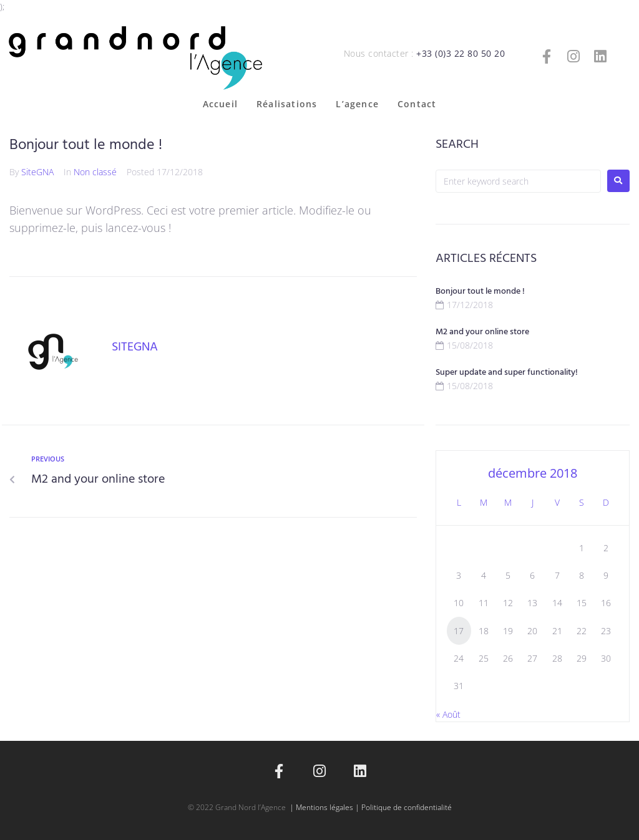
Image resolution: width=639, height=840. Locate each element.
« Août (448, 714)
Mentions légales (324, 807)
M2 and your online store (482, 332)
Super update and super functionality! (507, 373)
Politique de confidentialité (407, 807)
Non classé (95, 172)
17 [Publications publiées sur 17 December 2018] (459, 631)
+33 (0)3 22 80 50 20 (461, 53)
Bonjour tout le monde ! (480, 292)
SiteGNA (37, 172)
